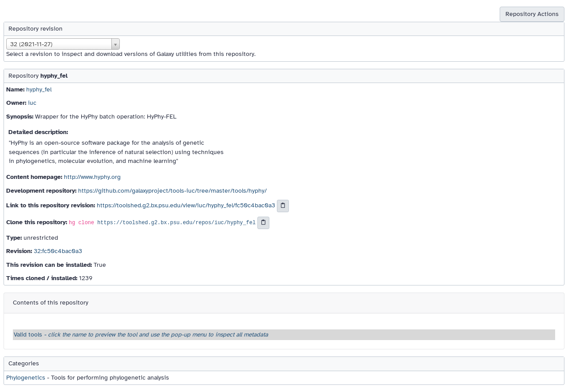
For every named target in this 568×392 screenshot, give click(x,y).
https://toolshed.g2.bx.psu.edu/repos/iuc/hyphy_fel (176, 223)
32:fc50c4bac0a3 (58, 251)
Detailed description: (38, 132)
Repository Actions (532, 14)
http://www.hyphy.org (92, 177)
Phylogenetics (26, 378)
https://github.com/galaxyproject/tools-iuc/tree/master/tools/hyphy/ (172, 191)
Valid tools (141, 335)
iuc (32, 103)
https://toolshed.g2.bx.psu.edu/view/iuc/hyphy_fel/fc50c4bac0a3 (186, 206)
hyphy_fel (39, 89)
